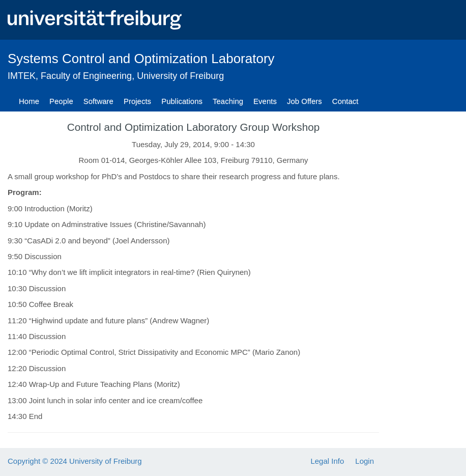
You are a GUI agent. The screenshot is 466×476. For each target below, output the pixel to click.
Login (365, 461)
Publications (182, 101)
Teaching (228, 101)
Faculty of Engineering (86, 76)
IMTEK (22, 76)
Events (265, 101)
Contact (345, 101)
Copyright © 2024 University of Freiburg (75, 461)
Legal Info (327, 461)
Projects (137, 101)
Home (29, 101)
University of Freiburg (180, 76)
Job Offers (304, 101)
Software (98, 101)
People (61, 101)
